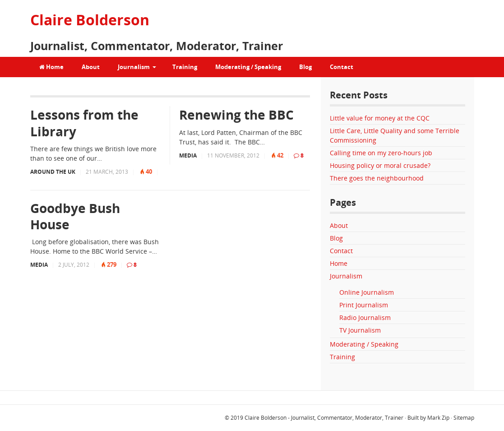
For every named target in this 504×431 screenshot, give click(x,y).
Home (51, 67)
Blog (305, 67)
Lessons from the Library (84, 123)
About (91, 67)
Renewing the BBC (236, 115)
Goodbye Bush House (75, 216)
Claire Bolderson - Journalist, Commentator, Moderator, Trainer (324, 418)
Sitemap (464, 418)
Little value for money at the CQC (380, 118)
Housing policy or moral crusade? (380, 165)
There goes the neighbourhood (377, 178)
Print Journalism (364, 305)
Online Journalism (367, 292)
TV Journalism (360, 330)
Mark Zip (438, 418)
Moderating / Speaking (248, 67)
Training (185, 67)
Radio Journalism (365, 317)
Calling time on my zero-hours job (381, 153)
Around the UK (53, 172)
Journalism (134, 67)
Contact (342, 67)
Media (188, 155)
